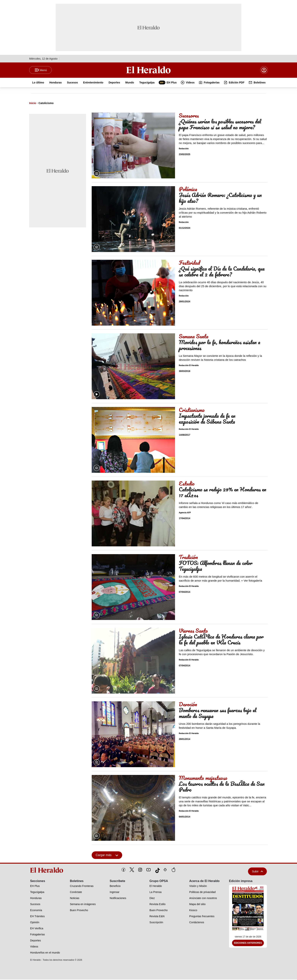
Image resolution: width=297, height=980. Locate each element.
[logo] (48, 871)
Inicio (33, 104)
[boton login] (264, 70)
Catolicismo (46, 104)
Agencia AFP (185, 513)
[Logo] (148, 70)
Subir (257, 872)
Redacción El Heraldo (189, 366)
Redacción (184, 149)
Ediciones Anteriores (248, 944)
